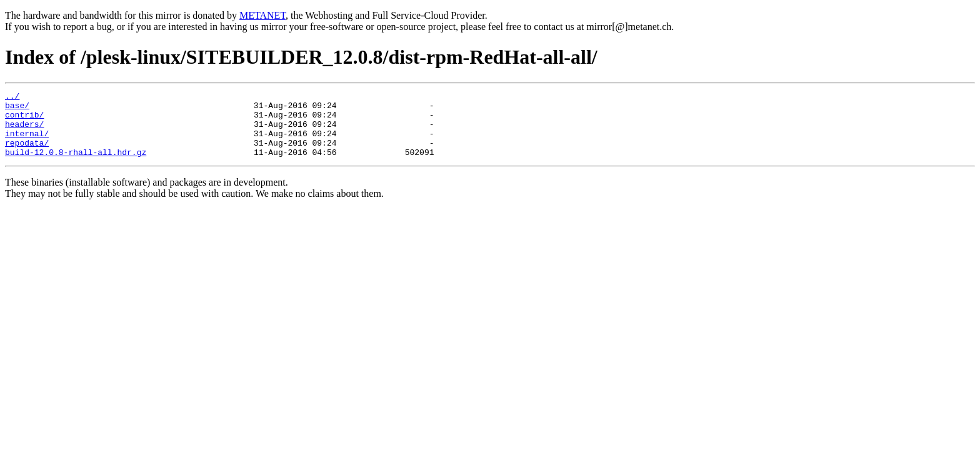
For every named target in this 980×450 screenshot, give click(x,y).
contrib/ (24, 120)
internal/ (27, 142)
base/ (17, 109)
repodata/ (27, 154)
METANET (262, 15)
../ (12, 97)
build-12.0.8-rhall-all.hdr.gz (76, 165)
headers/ (24, 131)
